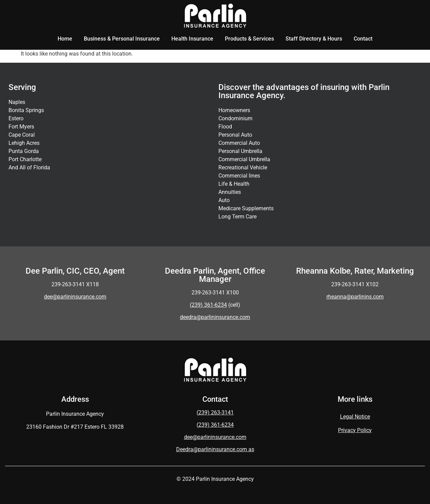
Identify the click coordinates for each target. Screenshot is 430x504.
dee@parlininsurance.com (75, 297)
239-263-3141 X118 (75, 284)
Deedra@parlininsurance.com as (215, 449)
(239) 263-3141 (215, 413)
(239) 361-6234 (215, 425)
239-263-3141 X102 (355, 284)
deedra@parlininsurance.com (215, 317)
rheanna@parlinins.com (355, 297)
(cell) (215, 305)
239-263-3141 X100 (215, 293)
